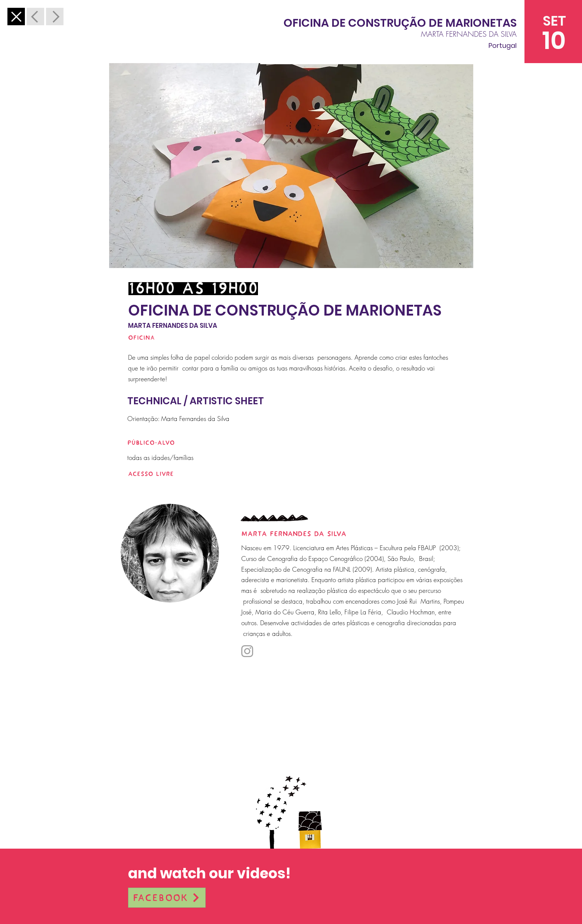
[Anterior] (16, 17)
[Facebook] (167, 898)
